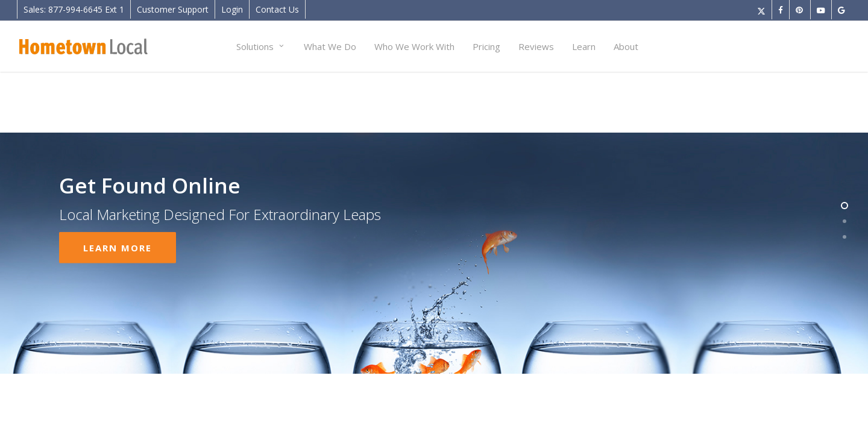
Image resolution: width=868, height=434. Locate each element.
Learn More (118, 230)
